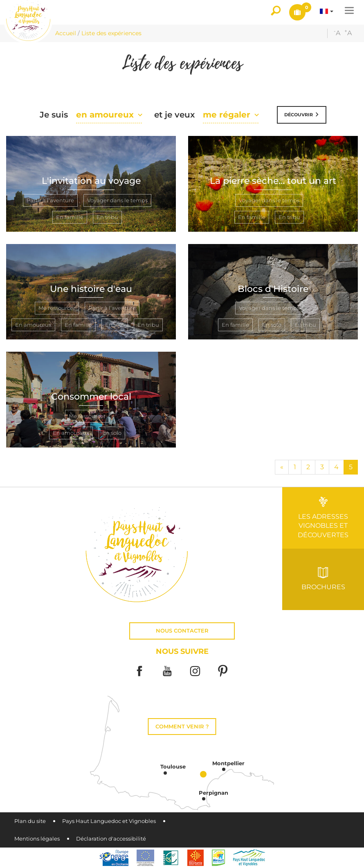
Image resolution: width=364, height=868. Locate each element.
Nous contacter (182, 631)
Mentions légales (37, 839)
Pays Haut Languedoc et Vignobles (109, 821)
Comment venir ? (182, 727)
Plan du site (30, 821)
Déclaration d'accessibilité (111, 839)
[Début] (282, 467)
